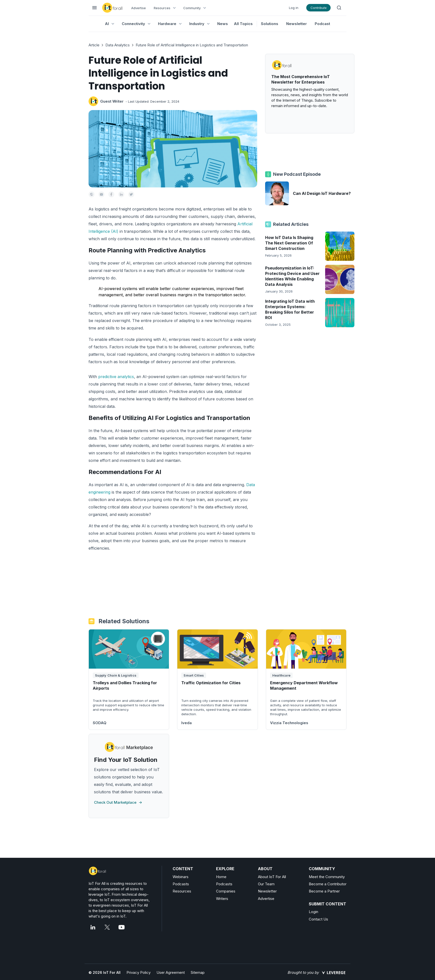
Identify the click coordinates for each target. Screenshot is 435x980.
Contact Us (318, 919)
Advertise (139, 8)
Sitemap (198, 972)
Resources (182, 891)
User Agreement (171, 972)
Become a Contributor (328, 884)
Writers (222, 899)
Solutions (270, 24)
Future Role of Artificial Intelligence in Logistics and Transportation (192, 45)
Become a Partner (324, 891)
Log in (294, 8)
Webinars (181, 877)
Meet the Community (327, 877)
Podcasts (181, 884)
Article (94, 45)
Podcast (322, 24)
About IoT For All (272, 877)
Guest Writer (112, 101)
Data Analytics (118, 45)
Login (313, 912)
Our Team (266, 884)
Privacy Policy (139, 972)
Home (221, 877)
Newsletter (296, 24)
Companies (226, 891)
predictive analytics (116, 377)
